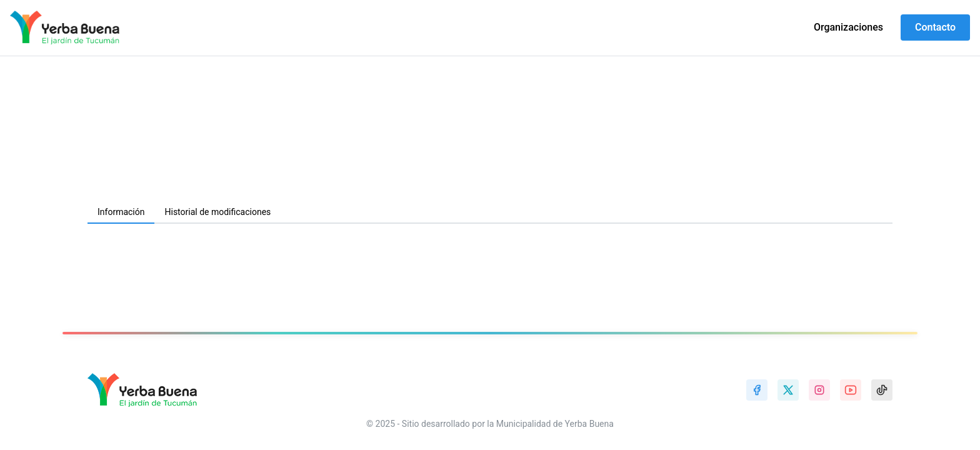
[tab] (121, 212)
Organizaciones (848, 27)
